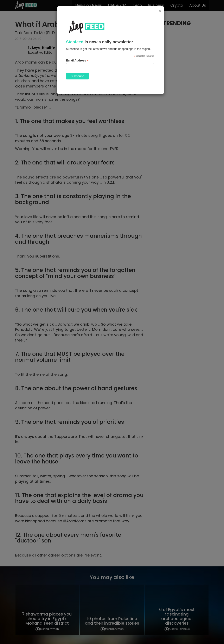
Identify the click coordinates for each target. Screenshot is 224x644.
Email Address (77, 61)
